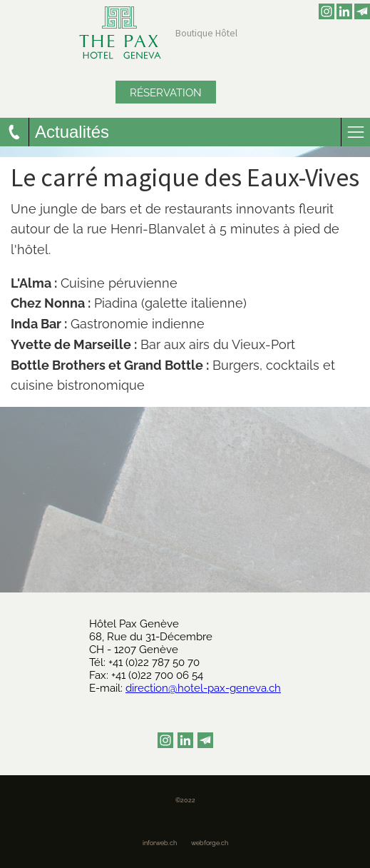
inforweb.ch (160, 843)
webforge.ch (210, 843)
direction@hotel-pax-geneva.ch (203, 688)
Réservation (166, 93)
